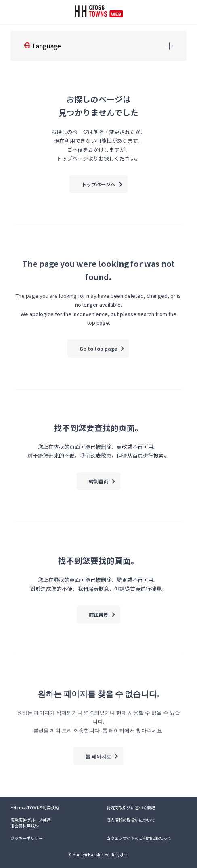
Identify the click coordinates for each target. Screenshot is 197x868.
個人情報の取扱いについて (131, 820)
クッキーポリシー (27, 838)
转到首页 (98, 481)
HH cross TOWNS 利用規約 (35, 808)
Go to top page (98, 348)
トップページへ (98, 184)
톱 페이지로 (98, 756)
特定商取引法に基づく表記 (131, 808)
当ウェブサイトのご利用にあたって (139, 838)
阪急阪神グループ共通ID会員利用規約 (30, 823)
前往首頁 (98, 614)
